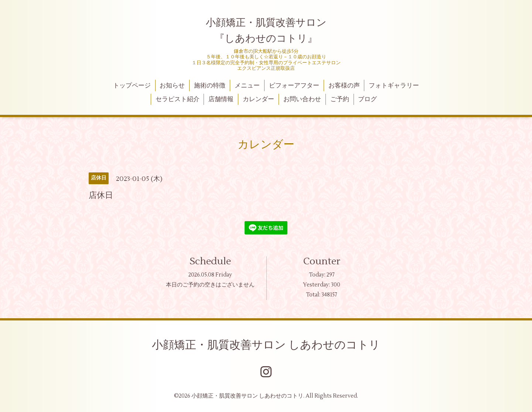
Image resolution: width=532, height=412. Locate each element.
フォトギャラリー (394, 86)
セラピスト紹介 (178, 99)
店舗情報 (221, 99)
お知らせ (172, 86)
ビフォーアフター (294, 86)
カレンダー (258, 99)
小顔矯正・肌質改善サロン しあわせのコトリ (266, 345)
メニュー (247, 86)
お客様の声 (344, 86)
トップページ (132, 86)
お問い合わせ (302, 99)
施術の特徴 (210, 86)
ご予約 (340, 99)
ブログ (367, 99)
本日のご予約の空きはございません (210, 285)
